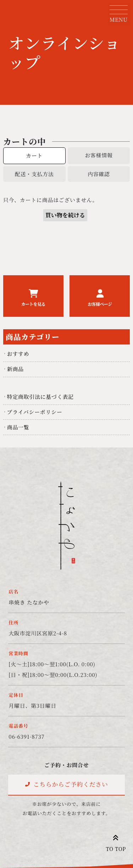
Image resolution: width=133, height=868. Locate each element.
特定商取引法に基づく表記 (40, 397)
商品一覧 (18, 427)
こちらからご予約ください (71, 784)
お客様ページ (100, 304)
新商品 (15, 369)
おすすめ (18, 354)
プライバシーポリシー (34, 412)
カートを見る (33, 304)
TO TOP (116, 842)
